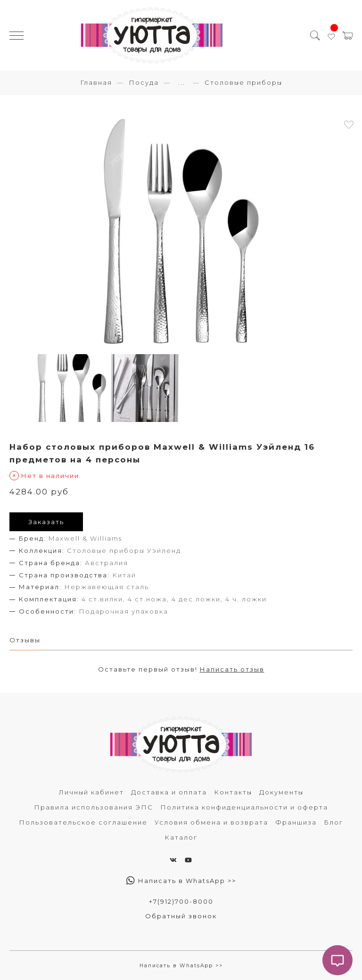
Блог (333, 822)
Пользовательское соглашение (83, 822)
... (182, 83)
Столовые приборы (243, 82)
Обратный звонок (181, 916)
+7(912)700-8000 (181, 901)
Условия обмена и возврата (211, 822)
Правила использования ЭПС (94, 807)
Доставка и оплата (169, 792)
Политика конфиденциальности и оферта (244, 807)
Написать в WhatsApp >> (181, 881)
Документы (281, 792)
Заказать (46, 522)
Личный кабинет (91, 792)
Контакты (233, 792)
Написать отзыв (232, 669)
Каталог (181, 837)
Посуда (144, 82)
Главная (96, 82)
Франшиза (296, 822)
